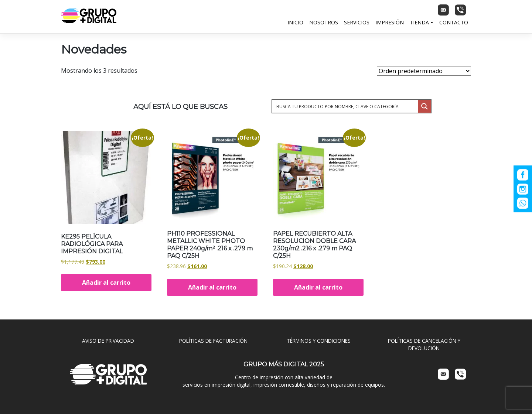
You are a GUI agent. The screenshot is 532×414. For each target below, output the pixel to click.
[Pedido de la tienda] (424, 71)
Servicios (357, 22)
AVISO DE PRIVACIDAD (108, 341)
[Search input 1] (346, 106)
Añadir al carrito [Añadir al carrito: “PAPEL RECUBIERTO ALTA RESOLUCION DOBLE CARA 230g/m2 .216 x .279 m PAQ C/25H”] (318, 287)
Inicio (295, 22)
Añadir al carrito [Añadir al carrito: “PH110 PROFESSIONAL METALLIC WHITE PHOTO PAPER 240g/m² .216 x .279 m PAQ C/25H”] (212, 287)
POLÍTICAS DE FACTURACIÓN (213, 341)
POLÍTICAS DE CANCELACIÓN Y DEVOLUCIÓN (424, 344)
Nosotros (324, 22)
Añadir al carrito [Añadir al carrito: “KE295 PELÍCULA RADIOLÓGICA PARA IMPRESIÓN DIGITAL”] (106, 283)
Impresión (390, 22)
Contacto (454, 22)
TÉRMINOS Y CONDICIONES (319, 341)
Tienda (419, 22)
